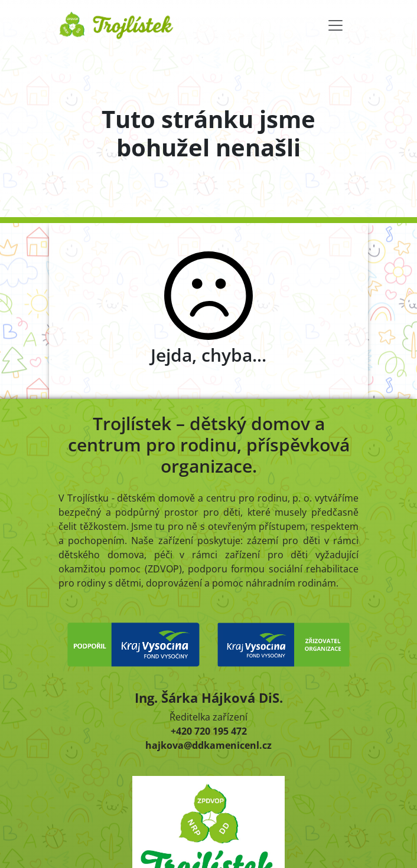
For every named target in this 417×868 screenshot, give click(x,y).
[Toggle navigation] (335, 25)
